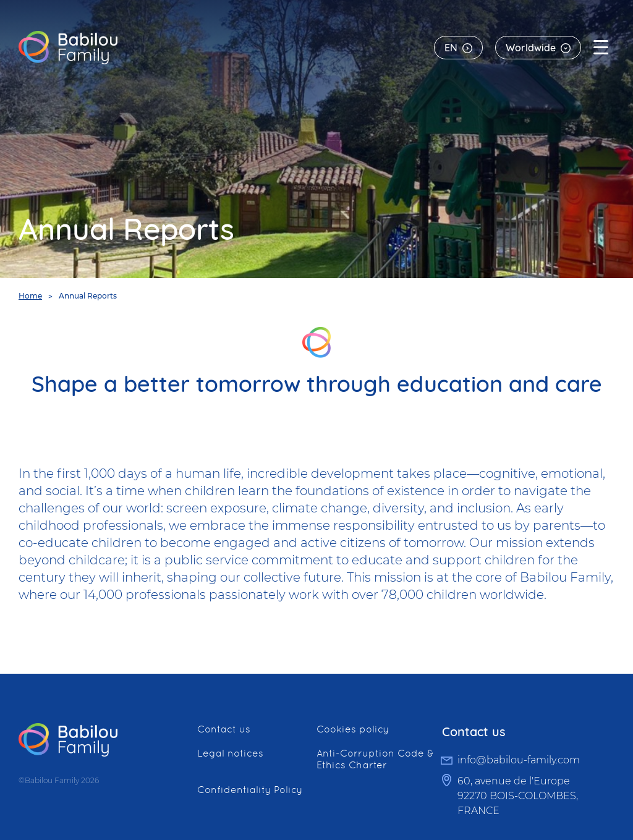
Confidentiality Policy (250, 790)
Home (30, 296)
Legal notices (230, 753)
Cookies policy (353, 729)
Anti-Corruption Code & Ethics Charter (375, 759)
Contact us (224, 729)
